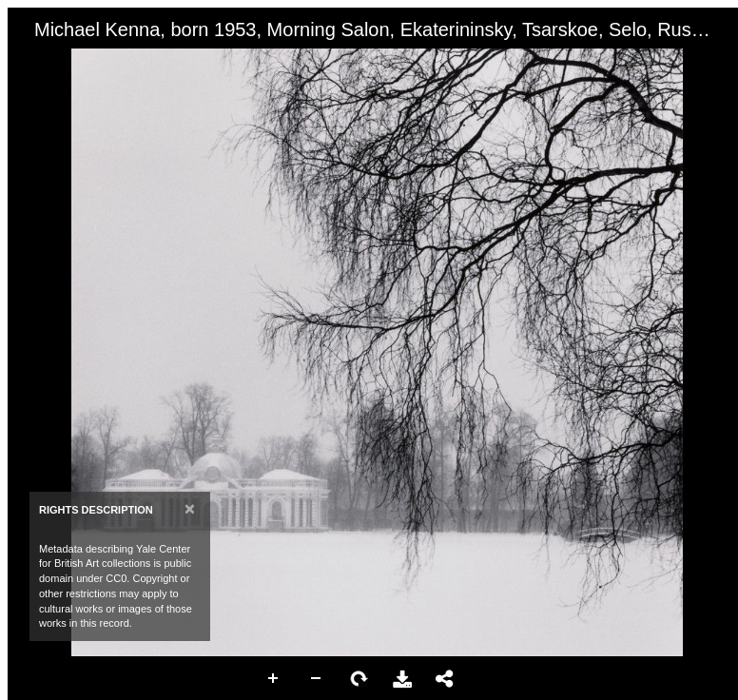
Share (445, 679)
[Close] (190, 508)
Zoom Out (317, 679)
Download (402, 679)
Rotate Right (359, 679)
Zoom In (274, 679)
